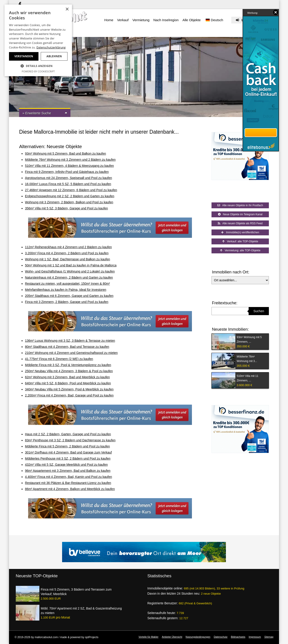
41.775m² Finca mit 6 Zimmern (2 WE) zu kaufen (59, 359)
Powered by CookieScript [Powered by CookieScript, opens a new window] (38, 71)
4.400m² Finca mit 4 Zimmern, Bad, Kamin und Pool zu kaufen (69, 477)
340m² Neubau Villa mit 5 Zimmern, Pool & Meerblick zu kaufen (69, 389)
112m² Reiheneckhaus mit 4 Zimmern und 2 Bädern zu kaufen (68, 247)
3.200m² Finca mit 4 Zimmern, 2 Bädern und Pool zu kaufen (67, 253)
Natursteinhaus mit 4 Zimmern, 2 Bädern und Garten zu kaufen (69, 277)
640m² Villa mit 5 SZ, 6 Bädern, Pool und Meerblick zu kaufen (68, 383)
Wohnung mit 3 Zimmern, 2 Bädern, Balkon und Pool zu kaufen (69, 202)
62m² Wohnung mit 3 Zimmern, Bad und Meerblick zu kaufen (67, 377)
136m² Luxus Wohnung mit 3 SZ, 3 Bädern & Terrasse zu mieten (70, 341)
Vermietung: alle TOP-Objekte (240, 250)
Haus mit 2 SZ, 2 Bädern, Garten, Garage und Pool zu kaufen (68, 434)
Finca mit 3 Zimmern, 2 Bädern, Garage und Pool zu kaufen (67, 302)
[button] (38, 66)
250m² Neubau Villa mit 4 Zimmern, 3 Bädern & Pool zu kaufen (69, 371)
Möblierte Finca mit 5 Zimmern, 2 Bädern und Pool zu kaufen (67, 446)
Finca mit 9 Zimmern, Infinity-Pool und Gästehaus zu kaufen (67, 172)
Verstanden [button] (24, 56)
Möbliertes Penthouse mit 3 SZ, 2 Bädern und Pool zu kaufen (68, 458)
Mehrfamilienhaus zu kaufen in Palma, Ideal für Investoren (66, 290)
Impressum (255, 637)
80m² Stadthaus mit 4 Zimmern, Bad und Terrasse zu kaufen (67, 347)
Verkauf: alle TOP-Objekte (240, 241)
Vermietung (141, 20)
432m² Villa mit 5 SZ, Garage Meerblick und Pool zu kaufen (66, 465)
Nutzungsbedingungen (198, 637)
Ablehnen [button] (54, 56)
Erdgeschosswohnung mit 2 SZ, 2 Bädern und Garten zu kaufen (70, 196)
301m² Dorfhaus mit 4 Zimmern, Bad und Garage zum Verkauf (68, 452)
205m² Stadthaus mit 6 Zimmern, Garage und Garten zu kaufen (69, 296)
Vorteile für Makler (149, 637)
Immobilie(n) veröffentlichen (240, 232)
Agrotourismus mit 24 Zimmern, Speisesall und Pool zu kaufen (69, 178)
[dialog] (38, 40)
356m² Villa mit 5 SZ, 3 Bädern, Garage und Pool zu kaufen (66, 208)
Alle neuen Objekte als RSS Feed (240, 223)
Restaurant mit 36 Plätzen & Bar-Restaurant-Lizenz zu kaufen (68, 483)
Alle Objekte (192, 20)
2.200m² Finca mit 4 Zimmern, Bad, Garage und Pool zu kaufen (69, 395)
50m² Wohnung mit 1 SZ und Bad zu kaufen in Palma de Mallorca (71, 265)
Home (109, 20)
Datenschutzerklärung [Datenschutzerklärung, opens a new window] (51, 47)
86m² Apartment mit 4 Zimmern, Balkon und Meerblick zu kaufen (70, 489)
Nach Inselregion (166, 20)
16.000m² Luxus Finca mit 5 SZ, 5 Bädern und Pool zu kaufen (68, 184)
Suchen (259, 311)
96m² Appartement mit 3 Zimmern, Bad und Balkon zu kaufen (68, 471)
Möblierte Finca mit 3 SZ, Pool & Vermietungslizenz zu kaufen (68, 365)
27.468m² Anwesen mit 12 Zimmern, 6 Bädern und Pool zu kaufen (71, 190)
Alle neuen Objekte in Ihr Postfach (240, 205)
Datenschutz (221, 637)
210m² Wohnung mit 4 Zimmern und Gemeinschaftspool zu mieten (71, 353)
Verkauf (123, 20)
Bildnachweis (238, 637)
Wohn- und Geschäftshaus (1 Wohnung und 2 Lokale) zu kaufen (70, 271)
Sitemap (269, 637)
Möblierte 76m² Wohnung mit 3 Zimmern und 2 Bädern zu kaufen (70, 160)
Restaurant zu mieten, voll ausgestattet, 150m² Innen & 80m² (67, 284)
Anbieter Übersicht (172, 637)
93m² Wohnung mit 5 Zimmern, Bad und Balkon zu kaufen (65, 154)
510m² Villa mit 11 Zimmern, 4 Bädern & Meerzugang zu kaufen (69, 166)
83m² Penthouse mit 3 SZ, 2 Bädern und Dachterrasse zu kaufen (70, 440)
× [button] (67, 9)
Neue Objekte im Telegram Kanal (240, 214)
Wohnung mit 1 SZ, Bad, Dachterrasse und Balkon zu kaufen (67, 259)
